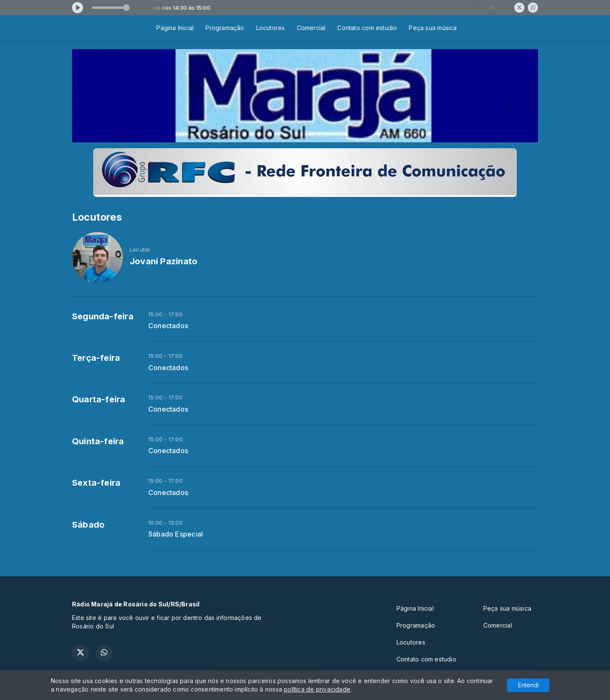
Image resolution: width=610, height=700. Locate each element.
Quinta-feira (98, 441)
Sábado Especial (176, 534)
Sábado (88, 525)
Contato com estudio (367, 28)
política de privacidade (317, 689)
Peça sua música (433, 28)
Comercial (311, 28)
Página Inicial (175, 28)
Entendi (528, 685)
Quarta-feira (99, 399)
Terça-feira (96, 358)
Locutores (271, 28)
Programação (225, 28)
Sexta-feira (96, 483)
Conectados (168, 326)
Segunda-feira (103, 316)
